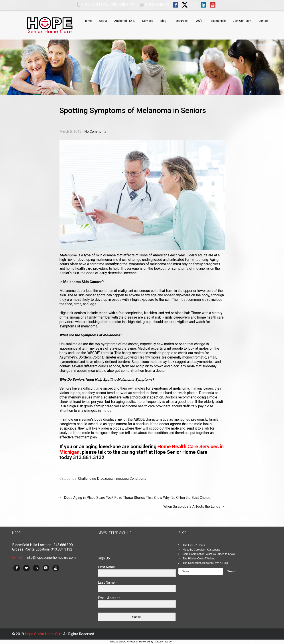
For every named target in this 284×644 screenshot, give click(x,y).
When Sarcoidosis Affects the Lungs (194, 506)
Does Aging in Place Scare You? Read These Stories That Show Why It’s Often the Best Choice (135, 498)
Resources (181, 21)
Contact (263, 21)
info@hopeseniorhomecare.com (51, 558)
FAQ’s (198, 21)
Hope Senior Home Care (44, 634)
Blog (163, 21)
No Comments (95, 132)
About (103, 21)
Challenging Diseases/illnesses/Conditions (112, 479)
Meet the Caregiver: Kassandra (201, 550)
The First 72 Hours (194, 545)
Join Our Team (242, 21)
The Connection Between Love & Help (205, 563)
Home (88, 21)
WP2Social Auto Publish (124, 642)
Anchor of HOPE (125, 21)
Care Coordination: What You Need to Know (209, 554)
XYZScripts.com (165, 642)
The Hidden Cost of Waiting (199, 559)
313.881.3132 (89, 457)
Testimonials (218, 21)
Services (148, 21)
